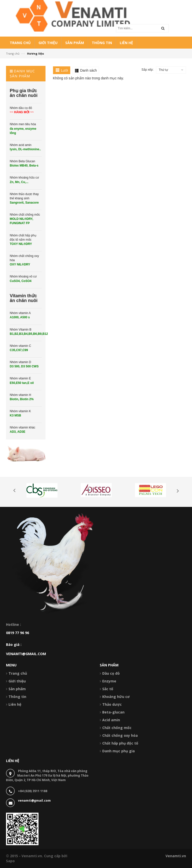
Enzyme (109, 681)
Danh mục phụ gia (118, 751)
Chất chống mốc (117, 728)
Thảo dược (112, 704)
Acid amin (111, 720)
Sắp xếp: (147, 70)
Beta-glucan (113, 712)
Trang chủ (13, 53)
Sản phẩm (17, 689)
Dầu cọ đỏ (111, 673)
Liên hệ (15, 704)
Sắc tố (108, 689)
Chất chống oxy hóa (120, 735)
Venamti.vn (176, 856)
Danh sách (88, 70)
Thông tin (17, 697)
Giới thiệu (17, 681)
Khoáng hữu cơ (116, 697)
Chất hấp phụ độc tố (120, 743)
